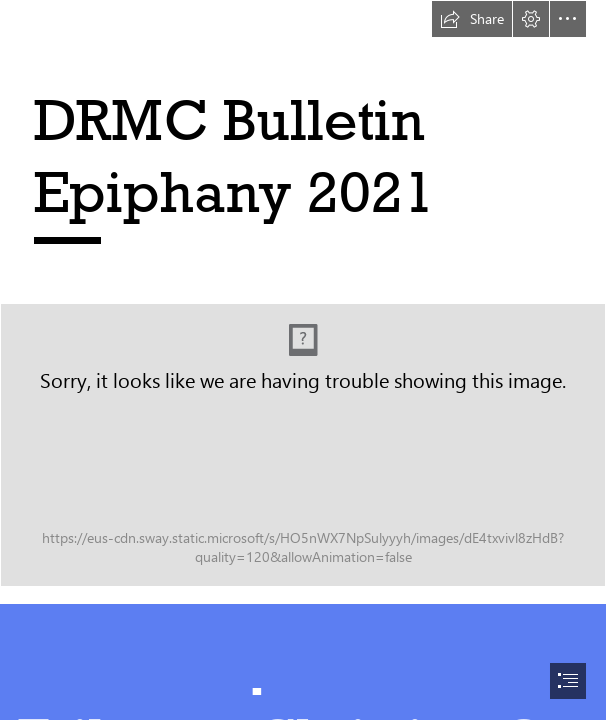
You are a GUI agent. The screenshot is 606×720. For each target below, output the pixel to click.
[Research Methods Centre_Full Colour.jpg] (303, 445)
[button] (472, 19)
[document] (303, 360)
